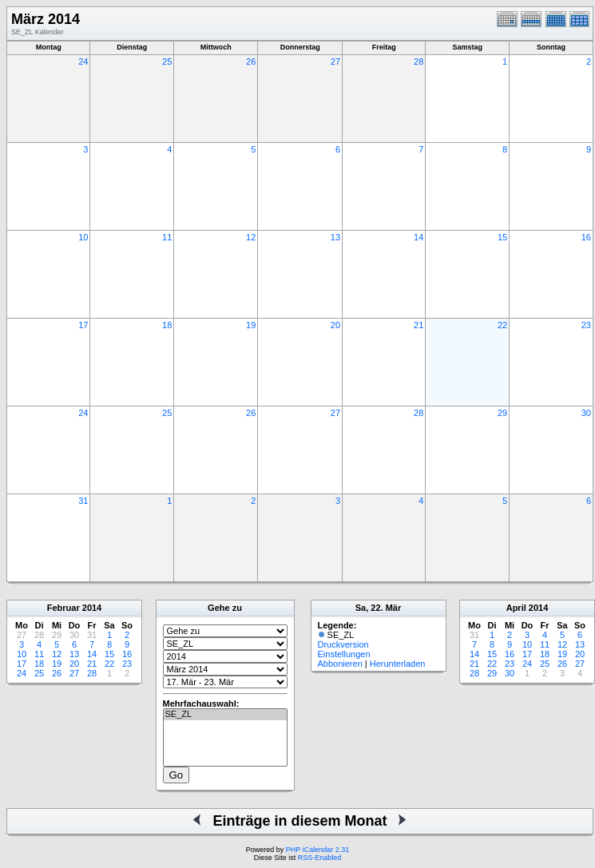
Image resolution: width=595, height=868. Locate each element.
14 (418, 237)
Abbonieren (340, 664)
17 (83, 325)
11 (167, 237)
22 (502, 325)
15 (502, 237)
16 (586, 237)
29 (502, 413)
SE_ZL (225, 715)
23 (586, 325)
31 (83, 501)
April (516, 608)
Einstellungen (344, 654)
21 (418, 325)
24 (83, 61)
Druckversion (343, 644)
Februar (63, 608)
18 (167, 325)
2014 (92, 608)
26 (251, 61)
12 (251, 237)
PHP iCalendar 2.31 (317, 850)
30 (586, 413)
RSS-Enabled (320, 858)
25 (167, 61)
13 (335, 237)
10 (83, 237)
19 (251, 325)
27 (335, 61)
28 (418, 61)
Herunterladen (398, 664)
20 (335, 325)
